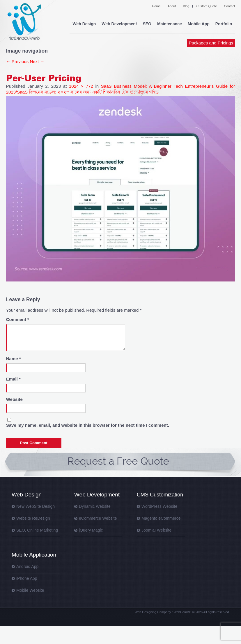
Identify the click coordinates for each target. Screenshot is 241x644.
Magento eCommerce (161, 518)
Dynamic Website (95, 506)
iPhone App (27, 578)
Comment (18, 319)
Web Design (84, 24)
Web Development (119, 24)
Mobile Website (30, 590)
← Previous (17, 61)
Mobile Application (34, 555)
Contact (229, 6)
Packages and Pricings (211, 43)
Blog (186, 6)
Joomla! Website (156, 530)
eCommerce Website (98, 518)
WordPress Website (159, 506)
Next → (37, 61)
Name (14, 359)
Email (13, 379)
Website (14, 399)
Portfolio (224, 24)
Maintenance (170, 24)
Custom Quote (207, 6)
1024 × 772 (81, 86)
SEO (147, 24)
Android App (27, 566)
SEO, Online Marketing (37, 530)
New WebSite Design (36, 506)
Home (156, 6)
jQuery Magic (91, 530)
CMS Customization (160, 495)
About (172, 6)
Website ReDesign (33, 518)
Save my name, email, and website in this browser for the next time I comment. (88, 425)
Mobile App (199, 24)
